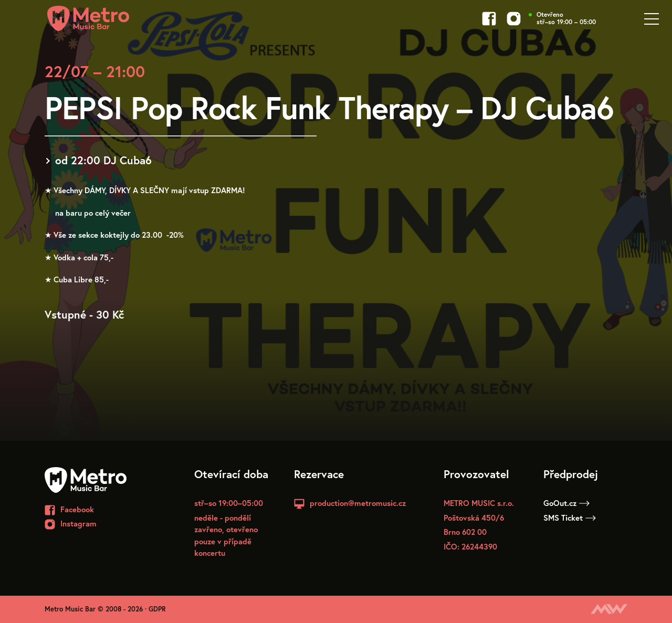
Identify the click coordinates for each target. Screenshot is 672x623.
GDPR (157, 609)
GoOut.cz (566, 503)
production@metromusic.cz (358, 503)
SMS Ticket (570, 518)
